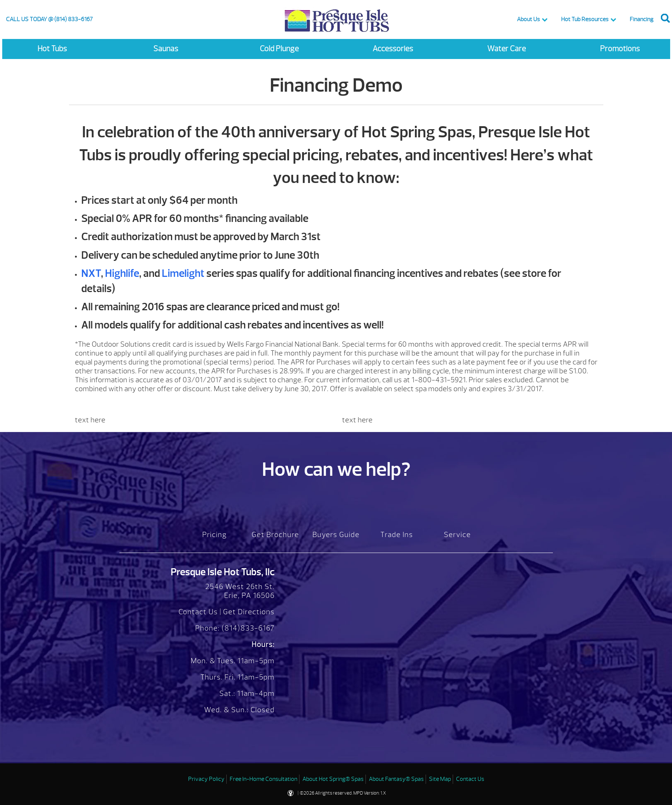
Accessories (393, 49)
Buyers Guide (336, 535)
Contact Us (198, 612)
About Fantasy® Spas (396, 779)
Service (457, 535)
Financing (642, 19)
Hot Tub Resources (585, 19)
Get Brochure (275, 535)
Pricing (214, 535)
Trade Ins (397, 535)
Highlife (122, 273)
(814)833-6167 (247, 628)
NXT (91, 273)
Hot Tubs (52, 49)
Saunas (166, 49)
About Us (528, 19)
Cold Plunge (279, 49)
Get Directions (249, 612)
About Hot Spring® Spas (333, 779)
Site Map (440, 779)
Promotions (620, 49)
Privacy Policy (206, 779)
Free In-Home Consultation (263, 779)
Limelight (183, 273)
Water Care (507, 49)
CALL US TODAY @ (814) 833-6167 (49, 19)
